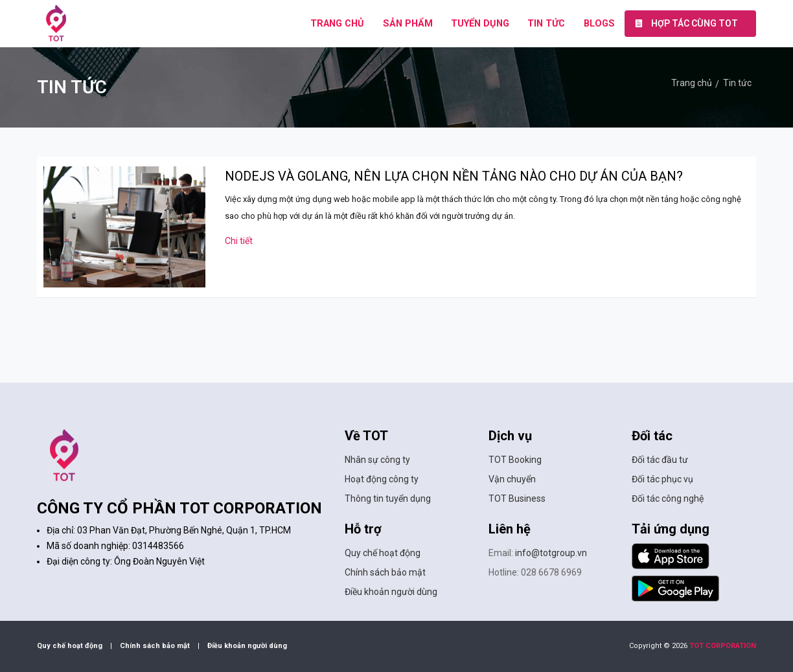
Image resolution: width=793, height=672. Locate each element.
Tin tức (737, 83)
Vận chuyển (512, 479)
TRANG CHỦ (337, 24)
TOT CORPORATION (723, 646)
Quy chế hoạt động (383, 553)
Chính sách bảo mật (385, 572)
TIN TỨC (546, 24)
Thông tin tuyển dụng (388, 498)
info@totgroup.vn (551, 553)
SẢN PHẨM (408, 24)
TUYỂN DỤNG (480, 24)
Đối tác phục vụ (662, 479)
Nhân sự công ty (377, 460)
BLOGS (599, 24)
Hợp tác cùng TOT (686, 23)
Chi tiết (239, 241)
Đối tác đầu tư (660, 460)
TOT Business (517, 498)
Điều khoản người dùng (391, 592)
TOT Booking (515, 460)
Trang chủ (692, 83)
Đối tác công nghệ (668, 498)
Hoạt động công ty (382, 479)
